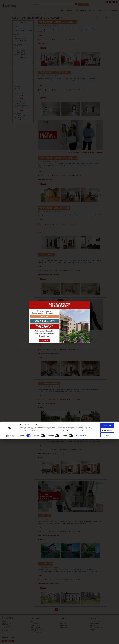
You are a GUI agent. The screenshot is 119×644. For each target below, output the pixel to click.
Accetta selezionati (102, 634)
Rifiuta (102, 639)
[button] (88, 303)
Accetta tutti (102, 629)
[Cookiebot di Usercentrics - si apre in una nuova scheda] (10, 641)
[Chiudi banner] (117, 627)
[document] (59, 322)
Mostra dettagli (80, 641)
